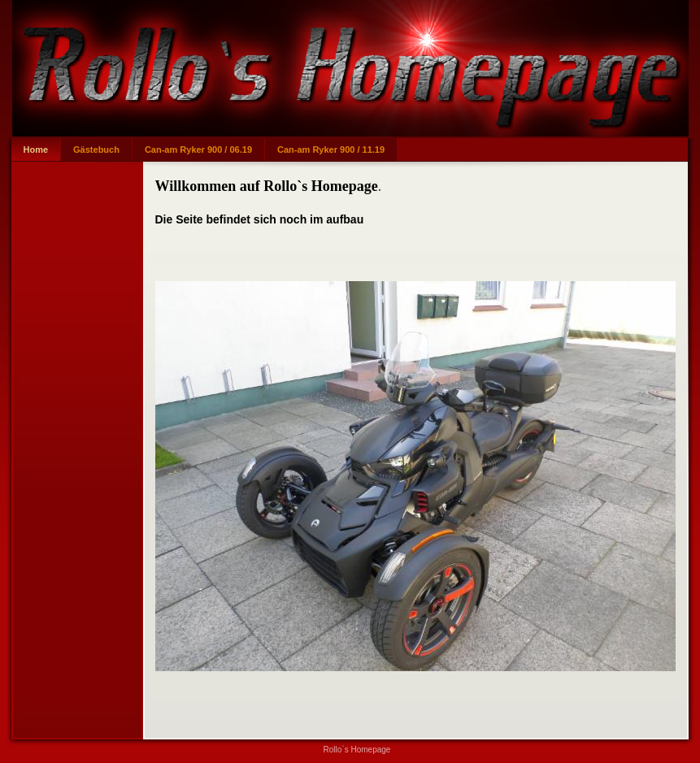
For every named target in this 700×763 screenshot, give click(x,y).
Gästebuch (96, 150)
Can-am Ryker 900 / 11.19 (331, 150)
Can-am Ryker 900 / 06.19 (198, 150)
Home (36, 150)
